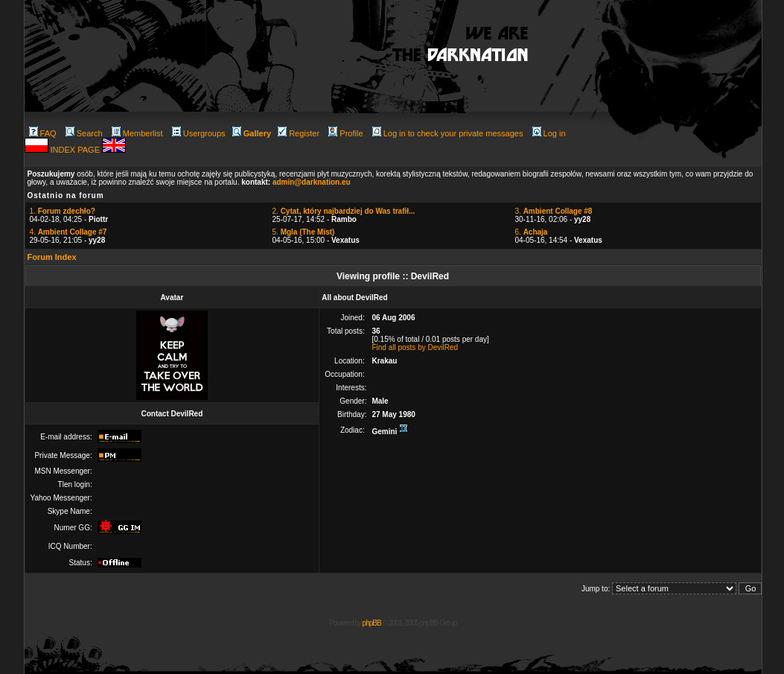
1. (63, 211)
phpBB (372, 623)
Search (84, 133)
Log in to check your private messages (448, 133)
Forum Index (52, 257)
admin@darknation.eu (312, 182)
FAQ (43, 133)
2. (344, 211)
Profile (345, 133)
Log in (549, 133)
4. (68, 232)
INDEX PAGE (76, 150)
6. (532, 232)
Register (299, 133)
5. (304, 232)
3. (554, 211)
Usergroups (199, 133)
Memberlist (137, 133)
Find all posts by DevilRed (415, 347)
